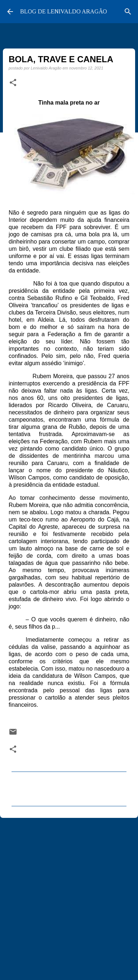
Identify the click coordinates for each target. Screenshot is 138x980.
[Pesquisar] (128, 12)
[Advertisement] (68, 897)
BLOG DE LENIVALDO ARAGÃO (64, 11)
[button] (13, 83)
